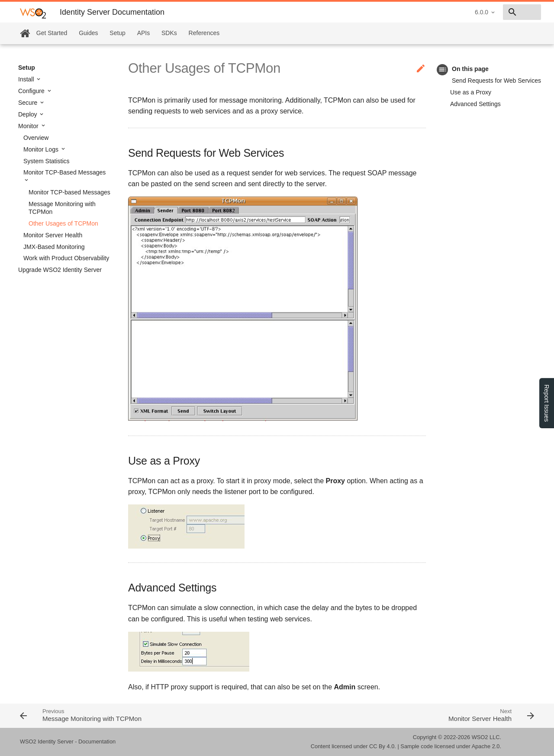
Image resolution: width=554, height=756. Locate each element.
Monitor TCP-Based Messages (64, 172)
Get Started (52, 33)
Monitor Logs (42, 149)
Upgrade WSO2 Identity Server (60, 270)
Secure (29, 103)
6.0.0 (420, 12)
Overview (36, 138)
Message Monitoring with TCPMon (62, 208)
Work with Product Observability (66, 258)
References (204, 33)
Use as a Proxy (471, 92)
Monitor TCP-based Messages (69, 192)
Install (27, 79)
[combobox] (491, 12)
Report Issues (547, 403)
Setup (118, 33)
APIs (144, 33)
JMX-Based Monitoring (54, 247)
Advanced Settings (475, 104)
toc (443, 69)
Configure (32, 91)
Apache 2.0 (486, 746)
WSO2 (480, 737)
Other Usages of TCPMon (63, 223)
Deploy (28, 114)
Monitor (29, 126)
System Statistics (47, 161)
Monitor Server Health (53, 235)
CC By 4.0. (383, 746)
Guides (88, 33)
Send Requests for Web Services (496, 81)
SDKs (169, 33)
